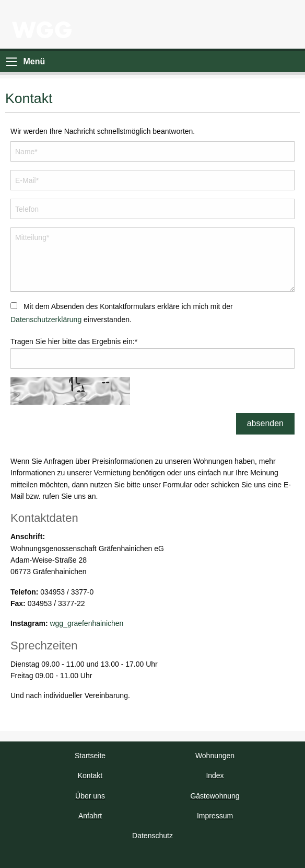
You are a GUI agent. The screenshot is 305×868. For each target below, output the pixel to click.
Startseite (90, 756)
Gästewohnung (215, 796)
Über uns (90, 796)
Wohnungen (215, 756)
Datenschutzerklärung (46, 319)
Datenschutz (152, 836)
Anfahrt (90, 816)
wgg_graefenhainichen (86, 623)
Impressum (215, 816)
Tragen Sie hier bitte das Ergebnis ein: (74, 341)
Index (215, 775)
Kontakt (90, 775)
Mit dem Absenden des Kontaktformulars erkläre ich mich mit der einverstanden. (122, 313)
